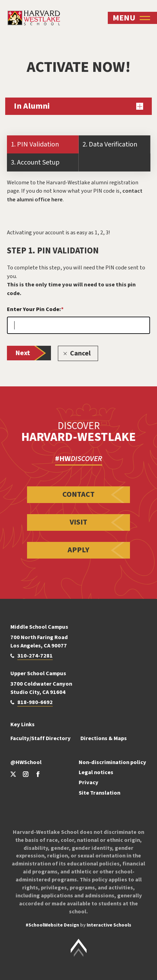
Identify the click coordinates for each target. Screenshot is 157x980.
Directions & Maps (104, 738)
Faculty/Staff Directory (41, 738)
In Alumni (78, 106)
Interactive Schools (109, 925)
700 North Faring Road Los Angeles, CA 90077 (39, 641)
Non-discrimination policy (112, 762)
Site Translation (99, 793)
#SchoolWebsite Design (52, 925)
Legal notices (96, 772)
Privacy (89, 782)
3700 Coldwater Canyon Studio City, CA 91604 (41, 688)
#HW (79, 459)
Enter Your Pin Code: (35, 309)
